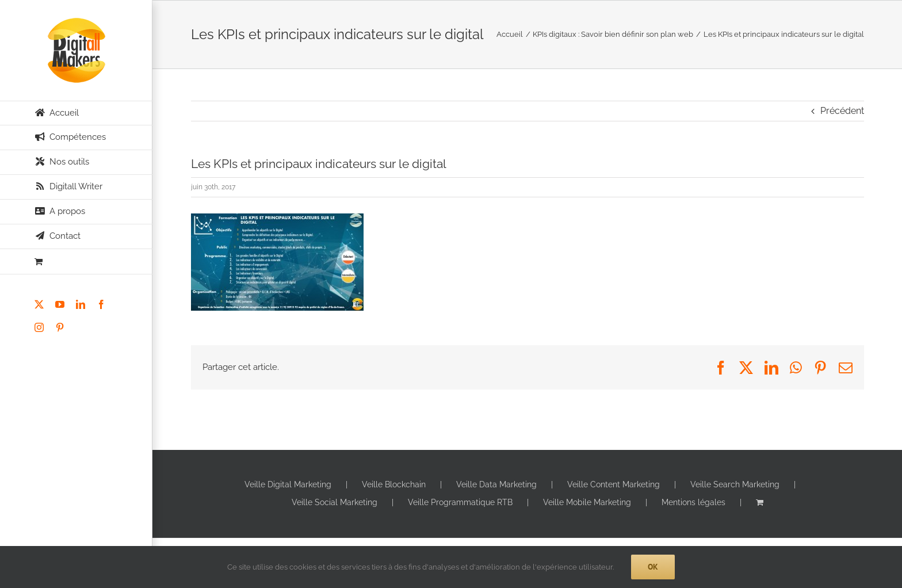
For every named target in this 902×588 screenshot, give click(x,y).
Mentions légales (693, 502)
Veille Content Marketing (614, 484)
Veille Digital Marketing (288, 484)
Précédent (842, 111)
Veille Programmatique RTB (460, 502)
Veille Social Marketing (335, 502)
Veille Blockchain (394, 484)
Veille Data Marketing (496, 484)
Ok (653, 567)
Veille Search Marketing (735, 484)
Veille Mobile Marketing (587, 502)
